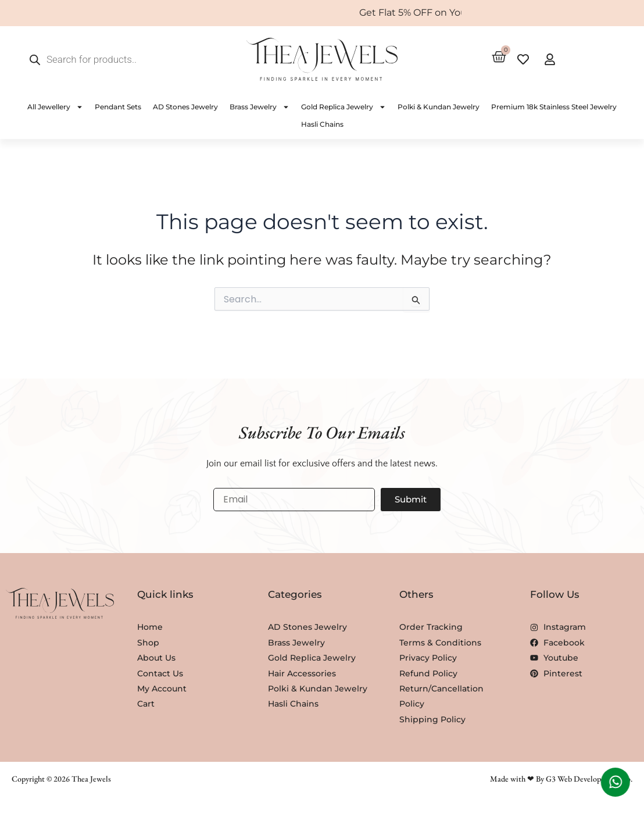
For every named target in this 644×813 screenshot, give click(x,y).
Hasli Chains (322, 124)
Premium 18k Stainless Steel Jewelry (554, 107)
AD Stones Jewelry (185, 107)
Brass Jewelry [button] (260, 107)
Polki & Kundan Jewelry (439, 107)
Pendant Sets (118, 107)
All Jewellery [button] (55, 107)
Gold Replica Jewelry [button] (344, 107)
